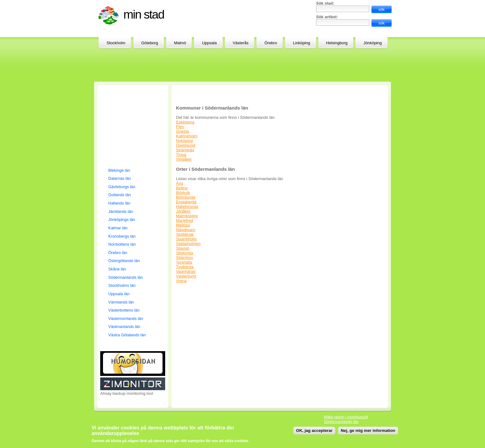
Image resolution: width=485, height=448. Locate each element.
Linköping (302, 43)
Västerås (240, 43)
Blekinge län (119, 170)
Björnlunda (186, 197)
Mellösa (183, 225)
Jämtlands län (121, 211)
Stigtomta (185, 253)
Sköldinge (185, 234)
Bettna (182, 188)
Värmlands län (121, 302)
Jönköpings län (122, 220)
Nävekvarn (186, 230)
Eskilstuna (185, 122)
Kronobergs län (122, 236)
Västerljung (186, 276)
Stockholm (116, 43)
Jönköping (373, 43)
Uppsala (209, 43)
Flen (180, 127)
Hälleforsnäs (187, 207)
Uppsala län (119, 294)
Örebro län (118, 253)
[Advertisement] (239, 15)
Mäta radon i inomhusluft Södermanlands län (346, 419)
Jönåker (183, 211)
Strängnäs (185, 150)
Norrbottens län (122, 244)
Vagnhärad (186, 271)
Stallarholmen (188, 244)
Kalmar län (118, 228)
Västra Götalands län (127, 335)
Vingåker (184, 159)
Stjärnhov (185, 258)
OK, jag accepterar (314, 431)
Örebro (271, 43)
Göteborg (150, 43)
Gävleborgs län (122, 187)
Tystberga (185, 267)
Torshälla (184, 262)
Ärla (180, 183)
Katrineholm (187, 136)
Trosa (181, 155)
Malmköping (187, 216)
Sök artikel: (327, 17)
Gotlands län (120, 195)
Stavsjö (183, 248)
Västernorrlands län (126, 319)
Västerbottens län (124, 310)
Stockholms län (122, 285)
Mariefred (185, 220)
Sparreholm (186, 239)
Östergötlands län (124, 261)
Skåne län (117, 269)
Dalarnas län (120, 178)
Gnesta (182, 131)
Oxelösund (186, 145)
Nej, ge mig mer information (368, 431)
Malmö (180, 43)
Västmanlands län (124, 327)
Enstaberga (186, 202)
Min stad (144, 14)
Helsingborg (337, 43)
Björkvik (183, 193)
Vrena (181, 281)
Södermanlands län (126, 277)
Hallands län (119, 203)
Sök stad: (325, 3)
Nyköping (184, 141)
